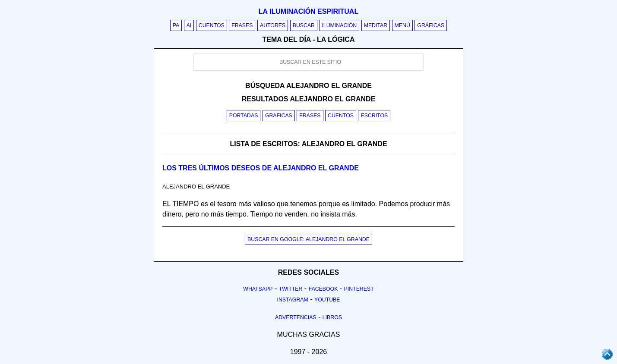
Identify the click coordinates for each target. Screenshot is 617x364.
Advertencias (296, 317)
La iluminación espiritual (308, 11)
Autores (273, 25)
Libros (332, 317)
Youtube (327, 300)
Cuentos (212, 25)
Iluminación (339, 25)
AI (189, 25)
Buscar (304, 25)
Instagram (292, 300)
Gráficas (431, 25)
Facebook (323, 289)
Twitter (291, 289)
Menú (402, 25)
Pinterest (359, 289)
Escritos (374, 116)
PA (176, 25)
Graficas (279, 116)
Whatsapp (258, 289)
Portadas (244, 116)
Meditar (376, 25)
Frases (242, 25)
